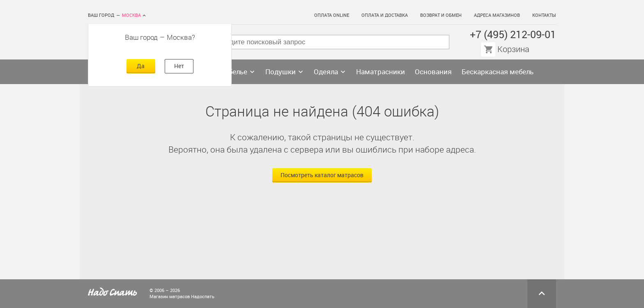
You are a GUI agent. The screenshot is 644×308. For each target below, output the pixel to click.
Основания (433, 72)
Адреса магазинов (497, 15)
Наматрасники (381, 72)
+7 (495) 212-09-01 (513, 35)
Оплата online (332, 15)
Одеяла (326, 72)
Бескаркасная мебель (498, 72)
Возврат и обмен (441, 15)
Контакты (544, 15)
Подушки (281, 72)
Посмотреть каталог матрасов (322, 175)
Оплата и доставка (385, 15)
